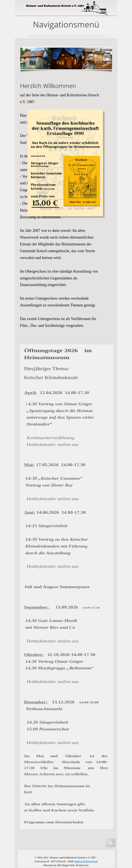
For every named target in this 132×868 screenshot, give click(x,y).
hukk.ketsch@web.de (86, 861)
